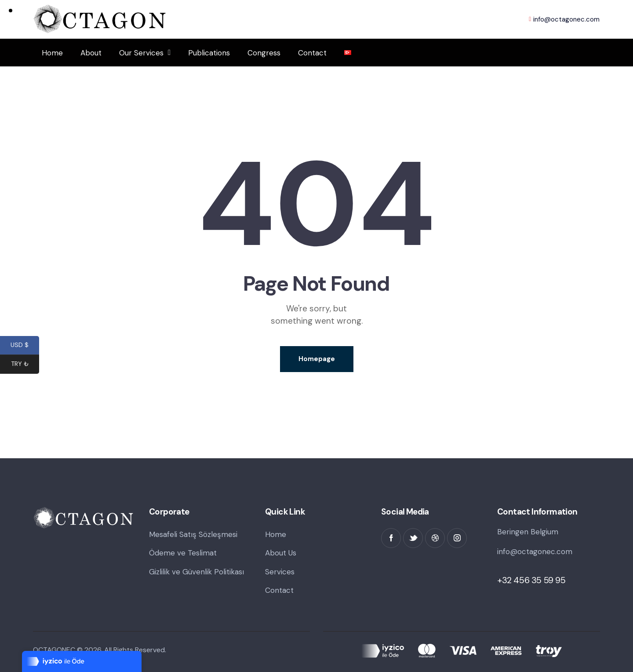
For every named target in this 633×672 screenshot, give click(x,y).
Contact (312, 53)
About (91, 53)
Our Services (145, 53)
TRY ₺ (25, 365)
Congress (264, 53)
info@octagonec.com (535, 551)
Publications (209, 53)
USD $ (25, 346)
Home (52, 53)
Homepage (317, 359)
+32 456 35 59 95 (531, 580)
